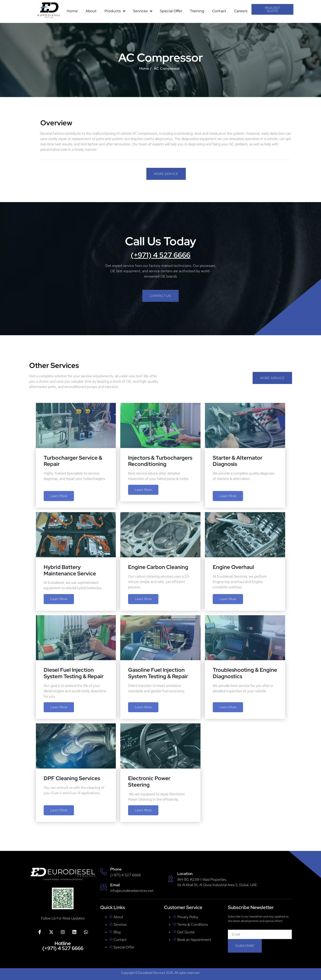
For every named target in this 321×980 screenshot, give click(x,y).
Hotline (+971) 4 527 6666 (63, 946)
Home (72, 11)
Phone (116, 869)
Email (115, 885)
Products (115, 11)
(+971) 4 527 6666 (161, 255)
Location (185, 874)
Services (143, 11)
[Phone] (104, 872)
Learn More (59, 496)
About (91, 11)
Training (197, 11)
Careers (241, 11)
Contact (219, 11)
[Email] (104, 887)
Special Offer (171, 11)
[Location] (171, 879)
